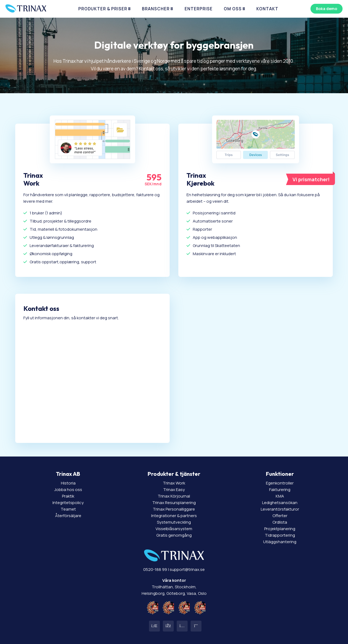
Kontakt (256, 11)
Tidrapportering (280, 535)
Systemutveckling (174, 522)
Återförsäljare (68, 516)
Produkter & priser (110, 11)
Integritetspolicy (68, 503)
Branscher (158, 11)
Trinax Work (174, 483)
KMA (280, 496)
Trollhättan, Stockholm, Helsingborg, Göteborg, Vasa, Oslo (174, 587)
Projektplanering (280, 529)
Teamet (68, 509)
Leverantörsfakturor (280, 509)
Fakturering (280, 490)
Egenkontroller (280, 483)
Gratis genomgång (174, 535)
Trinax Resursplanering (174, 503)
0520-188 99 (155, 569)
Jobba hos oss (68, 490)
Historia (68, 483)
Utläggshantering (280, 542)
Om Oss (225, 11)
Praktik (68, 496)
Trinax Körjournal (174, 496)
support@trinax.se (187, 569)
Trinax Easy (174, 490)
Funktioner (280, 474)
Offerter (280, 516)
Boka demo (325, 10)
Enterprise (195, 11)
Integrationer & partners (174, 516)
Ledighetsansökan (280, 503)
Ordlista (280, 522)
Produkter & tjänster (174, 474)
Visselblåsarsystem (174, 529)
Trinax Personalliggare (174, 509)
